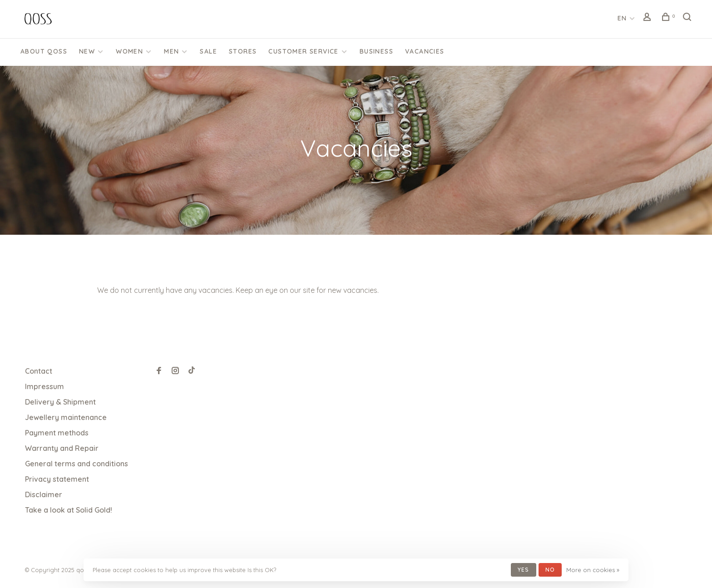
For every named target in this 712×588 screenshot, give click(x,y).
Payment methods (57, 433)
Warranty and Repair (62, 448)
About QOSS (44, 51)
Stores (243, 51)
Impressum (44, 386)
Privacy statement (57, 479)
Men (171, 51)
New (87, 51)
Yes (524, 570)
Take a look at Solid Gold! (69, 510)
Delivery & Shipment (60, 402)
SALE (208, 51)
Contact (39, 371)
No (550, 570)
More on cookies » (593, 570)
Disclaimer (44, 494)
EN (622, 18)
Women (129, 51)
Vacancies (425, 51)
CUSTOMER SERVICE (303, 51)
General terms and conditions (77, 464)
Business (376, 51)
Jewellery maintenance (66, 417)
